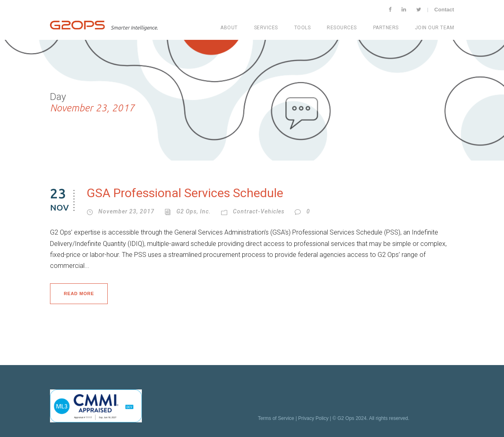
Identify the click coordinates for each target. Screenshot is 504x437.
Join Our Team (435, 28)
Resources (342, 28)
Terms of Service (276, 418)
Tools (303, 28)
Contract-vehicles (259, 211)
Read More (79, 294)
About (229, 28)
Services (266, 28)
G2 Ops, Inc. (194, 211)
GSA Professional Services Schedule (185, 193)
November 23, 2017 (126, 211)
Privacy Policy (314, 418)
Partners (386, 28)
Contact (444, 10)
